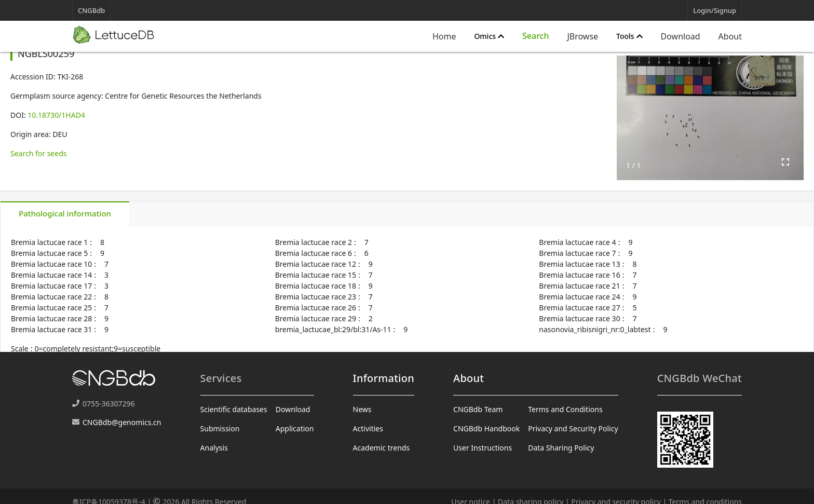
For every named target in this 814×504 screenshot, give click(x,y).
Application (295, 428)
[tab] (65, 214)
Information (384, 378)
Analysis (214, 448)
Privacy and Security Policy (573, 428)
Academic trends (382, 448)
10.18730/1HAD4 (56, 115)
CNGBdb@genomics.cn (122, 422)
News (362, 409)
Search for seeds (38, 153)
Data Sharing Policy (561, 448)
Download (681, 36)
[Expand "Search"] (535, 36)
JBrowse (582, 36)
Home (444, 36)
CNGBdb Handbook (486, 428)
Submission (220, 428)
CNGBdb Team (478, 409)
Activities (368, 428)
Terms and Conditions (565, 409)
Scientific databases (234, 409)
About (730, 36)
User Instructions (483, 448)
